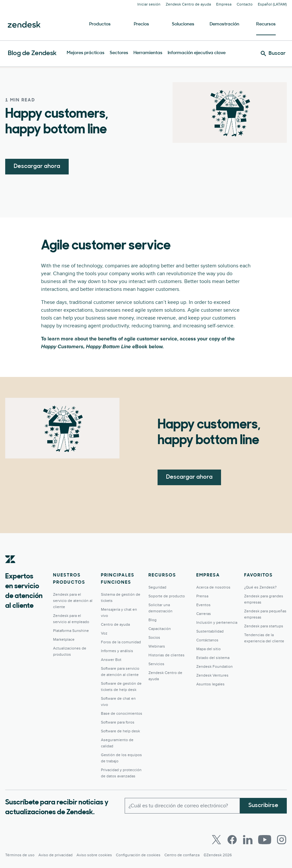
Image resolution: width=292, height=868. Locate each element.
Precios (141, 24)
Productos (100, 24)
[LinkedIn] (248, 840)
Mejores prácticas (86, 53)
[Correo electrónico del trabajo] (182, 806)
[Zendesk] (10, 569)
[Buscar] (273, 53)
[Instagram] (282, 840)
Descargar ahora (37, 166)
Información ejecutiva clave (197, 53)
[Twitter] (216, 840)
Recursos (266, 24)
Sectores (119, 53)
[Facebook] (232, 840)
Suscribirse (263, 806)
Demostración (224, 24)
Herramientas (148, 53)
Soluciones (183, 24)
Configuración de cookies (138, 855)
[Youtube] (265, 840)
